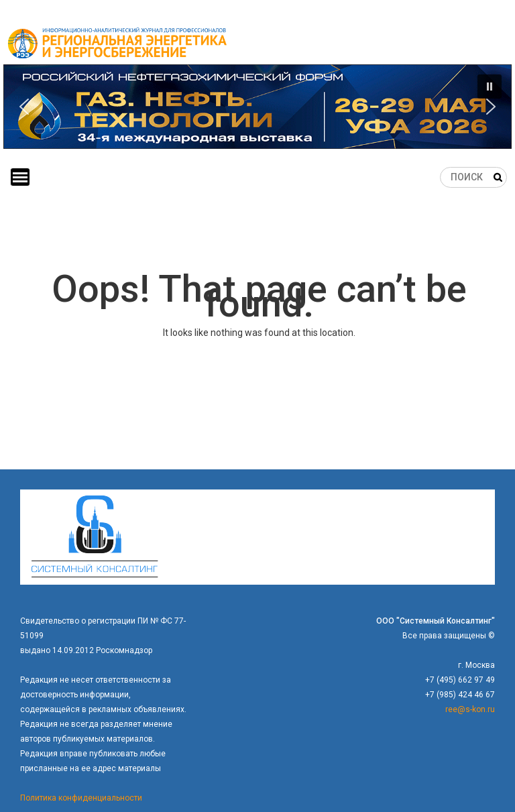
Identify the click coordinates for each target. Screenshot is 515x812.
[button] (257, 107)
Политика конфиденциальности (81, 798)
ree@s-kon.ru (470, 709)
